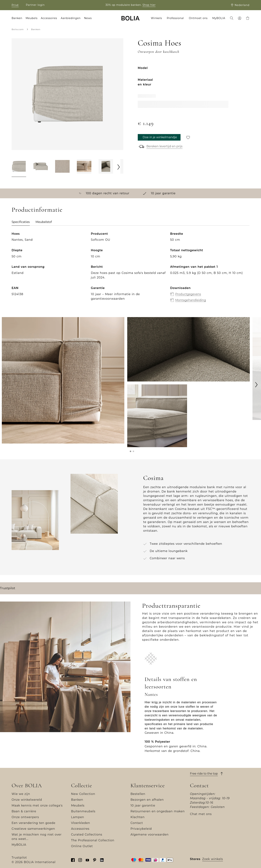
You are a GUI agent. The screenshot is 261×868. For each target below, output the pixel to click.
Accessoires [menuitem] (49, 18)
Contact (137, 823)
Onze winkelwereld (27, 800)
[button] (130, 451)
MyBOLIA (19, 845)
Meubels (78, 806)
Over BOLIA (27, 785)
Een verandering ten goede (33, 823)
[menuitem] (232, 19)
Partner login (35, 5)
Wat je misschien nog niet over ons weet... (37, 837)
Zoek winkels (213, 859)
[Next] (119, 167)
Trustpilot (8, 588)
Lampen (78, 817)
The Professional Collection (93, 840)
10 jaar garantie (143, 806)
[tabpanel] (130, 271)
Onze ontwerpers (25, 817)
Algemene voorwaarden (150, 835)
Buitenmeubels (83, 811)
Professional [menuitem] (175, 18)
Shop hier (149, 5)
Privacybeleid (141, 829)
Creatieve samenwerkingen (33, 829)
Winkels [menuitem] (157, 18)
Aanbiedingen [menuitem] (71, 18)
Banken (36, 29)
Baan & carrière (24, 811)
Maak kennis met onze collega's (37, 806)
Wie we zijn (21, 794)
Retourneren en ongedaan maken (158, 811)
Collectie (82, 785)
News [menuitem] (88, 18)
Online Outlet (82, 846)
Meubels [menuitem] (31, 18)
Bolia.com (18, 29)
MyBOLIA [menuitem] (219, 18)
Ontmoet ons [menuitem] (198, 18)
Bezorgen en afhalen (147, 800)
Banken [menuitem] (17, 18)
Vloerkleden (81, 823)
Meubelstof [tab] (44, 222)
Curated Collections (87, 835)
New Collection (83, 794)
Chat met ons (201, 814)
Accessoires (80, 829)
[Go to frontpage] (130, 18)
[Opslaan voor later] (188, 137)
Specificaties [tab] (21, 222)
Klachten (138, 817)
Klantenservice (148, 785)
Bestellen (138, 794)
